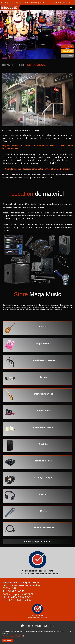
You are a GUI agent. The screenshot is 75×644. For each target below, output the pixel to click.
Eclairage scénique (43, 477)
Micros (43, 511)
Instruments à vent (43, 394)
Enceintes (43, 444)
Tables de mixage (43, 461)
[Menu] (71, 7)
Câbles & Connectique (43, 528)
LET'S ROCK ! (8, 640)
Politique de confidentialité (13, 636)
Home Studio (43, 411)
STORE (70, 46)
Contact (43, 3)
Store (11, 3)
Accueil (4, 3)
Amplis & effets (43, 343)
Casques (43, 494)
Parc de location (31, 3)
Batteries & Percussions (43, 360)
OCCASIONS (68, 56)
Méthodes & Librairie (43, 427)
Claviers (43, 377)
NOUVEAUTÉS (68, 51)
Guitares (43, 327)
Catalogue (19, 3)
